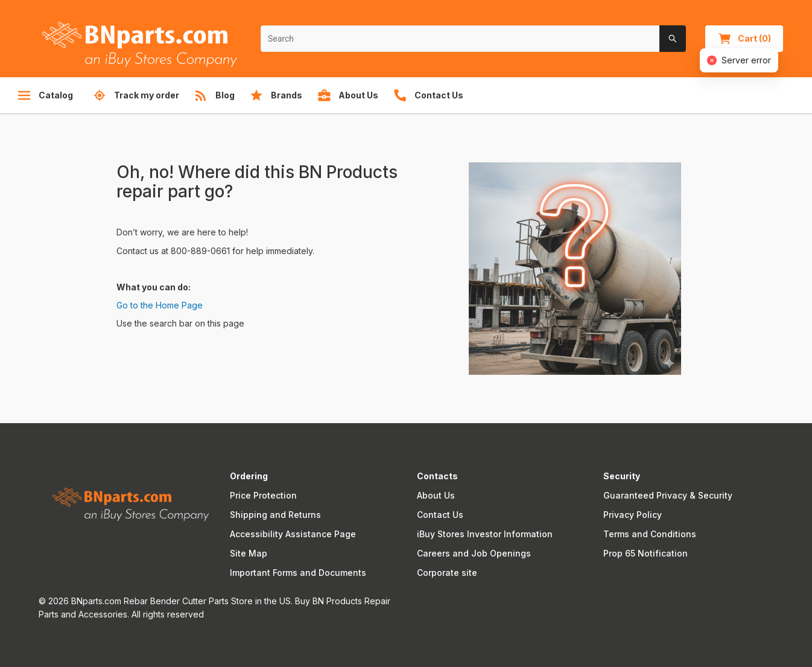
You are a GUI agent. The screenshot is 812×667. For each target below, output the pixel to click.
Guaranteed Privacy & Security (668, 495)
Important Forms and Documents (298, 573)
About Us (436, 495)
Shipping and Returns (275, 515)
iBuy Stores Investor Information (485, 534)
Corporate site (447, 573)
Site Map (249, 553)
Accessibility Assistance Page (293, 534)
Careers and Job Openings (474, 553)
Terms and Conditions (650, 534)
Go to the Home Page (160, 305)
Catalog (45, 95)
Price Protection (263, 495)
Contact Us (440, 515)
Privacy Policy (633, 515)
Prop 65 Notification (645, 553)
